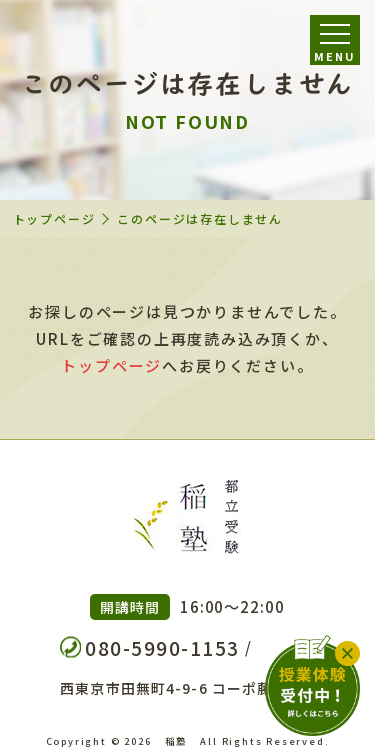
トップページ (54, 218)
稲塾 (176, 741)
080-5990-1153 (162, 647)
